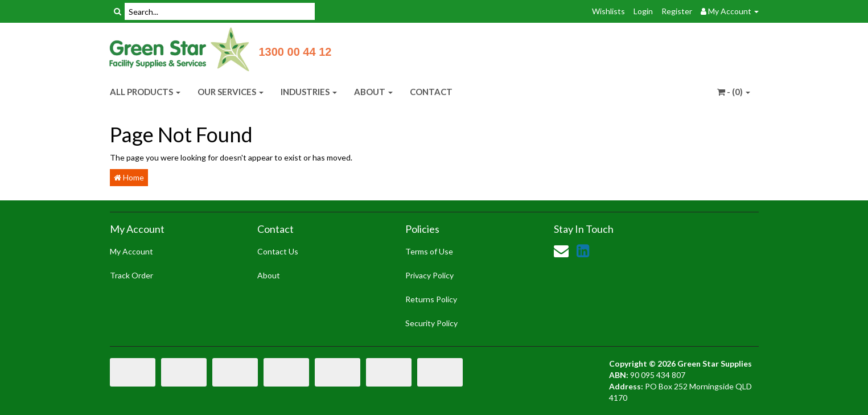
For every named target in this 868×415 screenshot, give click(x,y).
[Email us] (561, 250)
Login (643, 11)
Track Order (131, 275)
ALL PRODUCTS (145, 92)
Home (129, 177)
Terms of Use (429, 251)
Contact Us (278, 251)
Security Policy (431, 323)
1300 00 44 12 (295, 52)
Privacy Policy (429, 275)
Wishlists (608, 11)
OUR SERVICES (231, 92)
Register (677, 11)
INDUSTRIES (309, 92)
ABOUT (373, 92)
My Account (131, 251)
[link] (583, 250)
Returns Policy (431, 299)
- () (734, 92)
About (269, 275)
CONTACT (431, 92)
